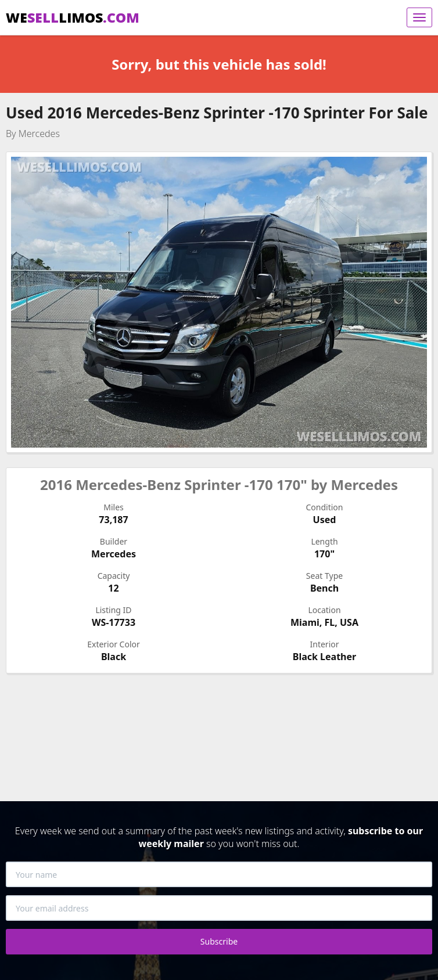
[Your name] (219, 874)
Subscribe (219, 941)
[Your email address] (219, 908)
